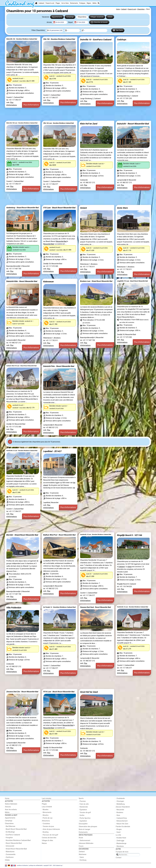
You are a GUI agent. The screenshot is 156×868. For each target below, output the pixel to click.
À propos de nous (122, 852)
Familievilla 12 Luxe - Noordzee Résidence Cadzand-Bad (22, 451)
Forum (81, 846)
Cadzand (41, 3)
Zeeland (82, 852)
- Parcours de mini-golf (50, 835)
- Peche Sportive (85, 818)
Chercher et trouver (99, 22)
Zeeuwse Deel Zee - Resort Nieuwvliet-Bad (22, 692)
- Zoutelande (120, 798)
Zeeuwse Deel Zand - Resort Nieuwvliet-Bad (95, 607)
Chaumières (82, 17)
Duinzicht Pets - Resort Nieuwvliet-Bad (59, 366)
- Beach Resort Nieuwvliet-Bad (16, 829)
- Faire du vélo (84, 804)
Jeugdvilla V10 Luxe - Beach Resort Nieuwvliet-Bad (132, 281)
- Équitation (83, 810)
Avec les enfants (11, 810)
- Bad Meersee (10, 826)
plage (130, 567)
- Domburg (83, 860)
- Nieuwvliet (120, 810)
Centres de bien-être (49, 838)
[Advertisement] (72, 114)
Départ (71, 22)
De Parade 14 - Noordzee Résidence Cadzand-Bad (59, 607)
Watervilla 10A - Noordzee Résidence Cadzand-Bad (22, 39)
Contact (119, 858)
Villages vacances (97, 17)
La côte (118, 835)
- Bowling (45, 832)
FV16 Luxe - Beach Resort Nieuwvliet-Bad (59, 692)
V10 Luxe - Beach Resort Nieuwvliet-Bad (59, 208)
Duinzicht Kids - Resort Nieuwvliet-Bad (22, 281)
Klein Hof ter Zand (89, 124)
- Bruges (119, 829)
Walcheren (83, 854)
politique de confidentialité (36, 865)
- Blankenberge (121, 843)
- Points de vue (47, 818)
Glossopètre (83, 824)
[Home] (36, 3)
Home (7, 798)
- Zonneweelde (10, 854)
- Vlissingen (120, 801)
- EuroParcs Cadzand (12, 835)
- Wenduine (120, 846)
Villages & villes (47, 841)
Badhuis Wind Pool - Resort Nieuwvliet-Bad (59, 535)
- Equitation (83, 821)
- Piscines (82, 801)
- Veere (81, 857)
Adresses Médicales (86, 843)
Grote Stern (122, 208)
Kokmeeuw (48, 282)
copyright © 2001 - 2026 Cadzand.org (53, 865)
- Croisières (46, 824)
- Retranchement (122, 821)
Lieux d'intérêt (47, 807)
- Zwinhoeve (9, 857)
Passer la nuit (50, 3)
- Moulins (45, 815)
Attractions (46, 821)
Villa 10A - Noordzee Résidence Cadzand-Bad (59, 39)
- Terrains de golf (85, 812)
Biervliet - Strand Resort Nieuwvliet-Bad (22, 535)
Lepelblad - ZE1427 (52, 451)
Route (81, 838)
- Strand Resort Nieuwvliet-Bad (16, 849)
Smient (83, 208)
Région (89, 3)
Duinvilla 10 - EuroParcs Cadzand (96, 40)
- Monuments (47, 812)
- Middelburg (120, 804)
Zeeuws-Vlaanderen (123, 807)
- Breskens (119, 812)
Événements (74, 3)
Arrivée (49, 22)
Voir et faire (65, 3)
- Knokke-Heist (121, 838)
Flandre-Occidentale (123, 827)
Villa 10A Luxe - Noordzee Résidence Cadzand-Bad (58, 123)
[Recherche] (99, 3)
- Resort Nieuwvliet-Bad (13, 843)
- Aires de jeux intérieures (51, 829)
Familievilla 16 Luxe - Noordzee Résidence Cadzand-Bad (132, 607)
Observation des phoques (88, 827)
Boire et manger (85, 829)
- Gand (118, 832)
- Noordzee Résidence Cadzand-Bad (18, 840)
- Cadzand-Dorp (121, 818)
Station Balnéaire (11, 804)
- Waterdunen (10, 852)
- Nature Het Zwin (122, 824)
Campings (70, 17)
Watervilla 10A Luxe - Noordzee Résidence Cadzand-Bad (22, 123)
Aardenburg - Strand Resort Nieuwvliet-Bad (23, 208)
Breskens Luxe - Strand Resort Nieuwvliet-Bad (96, 281)
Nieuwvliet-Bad (61, 241)
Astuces (8, 807)
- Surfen (82, 815)
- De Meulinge (10, 832)
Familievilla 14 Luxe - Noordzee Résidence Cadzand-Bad (96, 534)
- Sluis (118, 815)
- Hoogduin (9, 838)
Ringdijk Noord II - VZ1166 (130, 535)
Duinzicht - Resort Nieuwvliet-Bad (133, 124)
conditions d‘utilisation (22, 865)
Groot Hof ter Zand (89, 692)
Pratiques (82, 3)
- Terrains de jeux (48, 826)
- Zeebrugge (120, 841)
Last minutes (47, 798)
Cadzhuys (122, 40)
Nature (44, 843)
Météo (95, 3)
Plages (58, 3)
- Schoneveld (9, 846)
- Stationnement (84, 841)
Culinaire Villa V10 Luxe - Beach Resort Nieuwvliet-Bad (21, 366)
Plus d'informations (31, 105)
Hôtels (110, 17)
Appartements (57, 17)
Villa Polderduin (14, 608)
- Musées (45, 810)
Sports (81, 798)
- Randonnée (83, 807)
